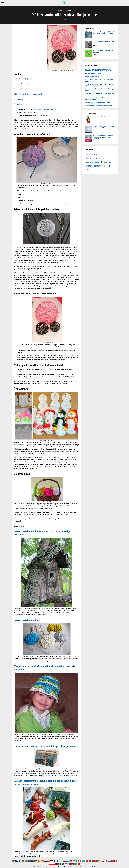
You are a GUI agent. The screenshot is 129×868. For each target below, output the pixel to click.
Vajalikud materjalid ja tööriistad (24, 79)
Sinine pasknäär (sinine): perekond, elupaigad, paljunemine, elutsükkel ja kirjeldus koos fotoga (98, 70)
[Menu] (3, 2)
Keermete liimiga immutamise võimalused (28, 89)
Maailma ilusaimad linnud (92, 77)
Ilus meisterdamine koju (27, 620)
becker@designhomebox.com (45, 109)
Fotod (107, 166)
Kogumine (106, 162)
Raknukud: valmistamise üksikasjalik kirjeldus (98, 103)
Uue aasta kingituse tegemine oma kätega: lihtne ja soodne (45, 746)
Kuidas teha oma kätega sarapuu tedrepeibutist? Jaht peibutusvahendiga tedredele (100, 85)
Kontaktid (79, 867)
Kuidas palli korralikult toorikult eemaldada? (28, 94)
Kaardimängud (92, 162)
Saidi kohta (70, 867)
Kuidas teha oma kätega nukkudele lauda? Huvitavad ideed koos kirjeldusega (103, 137)
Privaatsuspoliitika (90, 867)
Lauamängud (92, 154)
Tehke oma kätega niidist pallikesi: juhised (28, 84)
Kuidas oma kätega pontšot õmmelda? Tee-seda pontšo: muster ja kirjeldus (104, 33)
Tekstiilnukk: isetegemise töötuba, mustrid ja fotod (99, 106)
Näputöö (98, 166)
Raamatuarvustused (95, 158)
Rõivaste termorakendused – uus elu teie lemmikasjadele (104, 127)
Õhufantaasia (18, 99)
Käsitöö (89, 166)
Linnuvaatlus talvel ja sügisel (93, 74)
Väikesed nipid (18, 104)
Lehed (88, 170)
